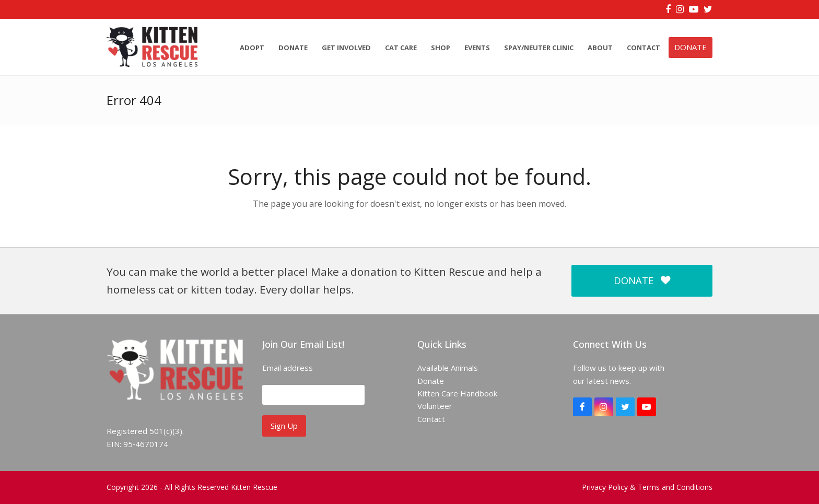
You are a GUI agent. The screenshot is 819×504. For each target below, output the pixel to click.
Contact (431, 419)
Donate (431, 381)
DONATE (642, 280)
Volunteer (435, 406)
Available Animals (448, 368)
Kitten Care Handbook (457, 393)
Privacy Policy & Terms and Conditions (647, 487)
